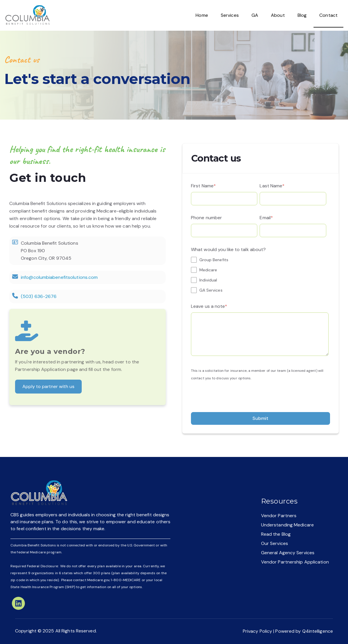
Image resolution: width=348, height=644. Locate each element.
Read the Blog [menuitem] (276, 534)
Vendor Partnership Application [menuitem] (295, 562)
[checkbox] (260, 275)
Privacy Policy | (259, 631)
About (278, 15)
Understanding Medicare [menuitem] (287, 525)
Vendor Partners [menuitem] (279, 516)
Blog (302, 15)
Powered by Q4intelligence (304, 631)
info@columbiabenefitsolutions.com (59, 277)
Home (202, 15)
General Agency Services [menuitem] (288, 553)
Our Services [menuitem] (275, 543)
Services (230, 15)
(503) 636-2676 (39, 296)
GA (255, 15)
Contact (328, 15)
